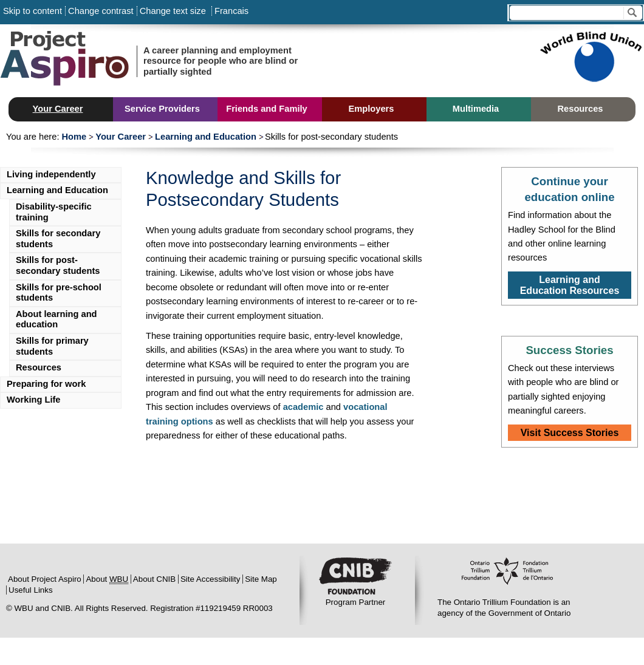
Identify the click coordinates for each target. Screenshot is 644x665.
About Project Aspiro (45, 579)
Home (74, 137)
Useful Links (31, 590)
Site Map (261, 579)
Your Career (121, 137)
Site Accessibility (211, 579)
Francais (230, 11)
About (107, 579)
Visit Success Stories (570, 433)
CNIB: (355, 577)
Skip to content (33, 11)
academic (303, 407)
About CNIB (154, 579)
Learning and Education (206, 137)
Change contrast (101, 11)
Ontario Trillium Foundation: (507, 577)
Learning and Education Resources (570, 285)
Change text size (173, 11)
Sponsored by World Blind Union (591, 61)
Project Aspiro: (91, 61)
